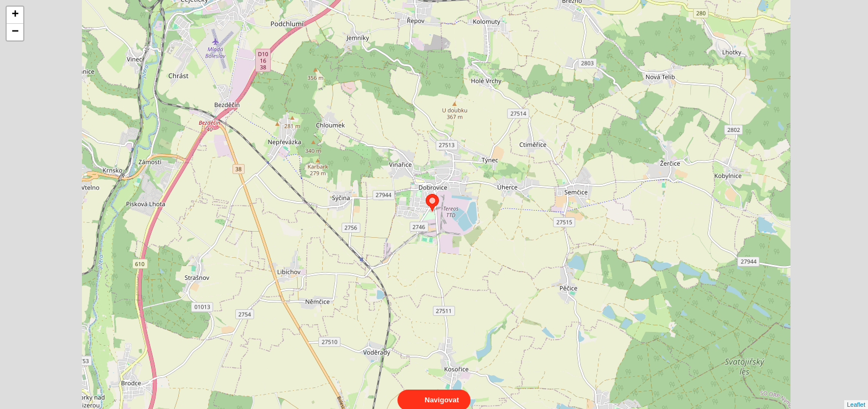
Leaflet (856, 395)
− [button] (15, 32)
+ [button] (15, 15)
